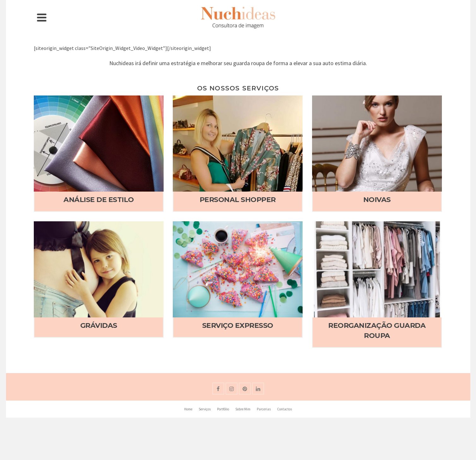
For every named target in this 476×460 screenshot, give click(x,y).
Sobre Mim (243, 409)
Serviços (205, 409)
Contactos (284, 409)
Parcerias (264, 409)
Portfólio (223, 409)
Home (188, 409)
